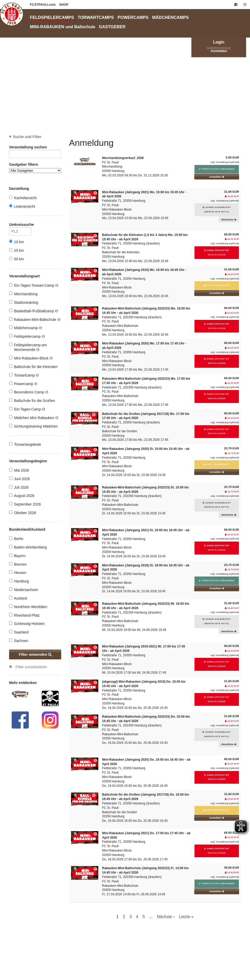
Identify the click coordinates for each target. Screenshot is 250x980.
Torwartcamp (24, 375)
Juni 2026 (19, 479)
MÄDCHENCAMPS (171, 17)
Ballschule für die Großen (32, 401)
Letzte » (186, 917)
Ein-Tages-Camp (27, 409)
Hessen (18, 572)
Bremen (18, 564)
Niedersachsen (24, 590)
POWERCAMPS (133, 17)
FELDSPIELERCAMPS (52, 17)
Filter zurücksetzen (31, 667)
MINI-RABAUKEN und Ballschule (63, 27)
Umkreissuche (20, 225)
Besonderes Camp (29, 392)
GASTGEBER (112, 27)
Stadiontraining (24, 302)
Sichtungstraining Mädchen (33, 426)
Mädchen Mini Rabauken (34, 418)
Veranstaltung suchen (35, 148)
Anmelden (219, 51)
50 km (16, 259)
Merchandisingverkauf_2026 (123, 158)
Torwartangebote (25, 444)
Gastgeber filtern (35, 168)
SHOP (64, 5)
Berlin (16, 539)
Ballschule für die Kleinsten (33, 367)
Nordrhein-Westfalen (28, 607)
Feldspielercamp (27, 336)
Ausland (18, 598)
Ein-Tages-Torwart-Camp (34, 285)
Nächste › (166, 917)
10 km (16, 242)
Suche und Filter (27, 137)
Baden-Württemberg (28, 547)
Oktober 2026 (23, 513)
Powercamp (23, 384)
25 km (16, 250)
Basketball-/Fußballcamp (34, 311)
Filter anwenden (35, 654)
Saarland (19, 632)
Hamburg (19, 581)
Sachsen (19, 641)
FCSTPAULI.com (43, 5)
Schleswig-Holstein (27, 624)
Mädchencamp (26, 328)
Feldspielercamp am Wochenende (28, 347)
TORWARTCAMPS (96, 17)
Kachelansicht (23, 198)
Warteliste (229, 219)
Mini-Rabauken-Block (31, 358)
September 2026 (25, 504)
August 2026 (22, 496)
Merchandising (23, 294)
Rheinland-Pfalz (24, 615)
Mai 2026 (19, 470)
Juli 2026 (19, 487)
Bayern (17, 556)
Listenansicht (22, 206)
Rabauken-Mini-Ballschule (35, 319)
